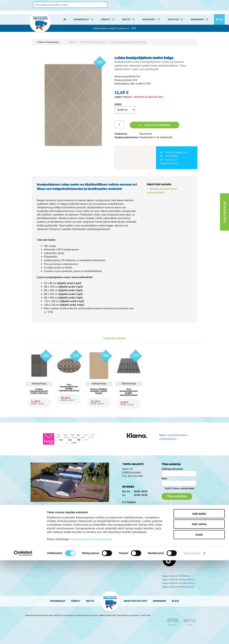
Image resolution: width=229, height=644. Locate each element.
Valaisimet (149, 20)
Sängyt (106, 20)
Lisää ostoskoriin (154, 125)
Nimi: (165, 478)
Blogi (219, 20)
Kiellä (199, 618)
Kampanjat (197, 20)
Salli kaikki (199, 597)
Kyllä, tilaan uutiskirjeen (180, 488)
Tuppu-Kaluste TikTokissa (176, 576)
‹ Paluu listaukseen (48, 42)
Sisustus (173, 20)
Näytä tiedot (192, 637)
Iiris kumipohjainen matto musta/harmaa (129, 392)
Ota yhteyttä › (172, 520)
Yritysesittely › (170, 511)
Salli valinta (199, 608)
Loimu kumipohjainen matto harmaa (39, 391)
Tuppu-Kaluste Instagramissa (178, 579)
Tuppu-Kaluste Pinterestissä (178, 587)
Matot (126, 20)
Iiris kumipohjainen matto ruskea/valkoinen (69, 387)
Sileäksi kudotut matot (92, 42)
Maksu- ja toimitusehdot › (174, 435)
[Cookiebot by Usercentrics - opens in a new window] (23, 637)
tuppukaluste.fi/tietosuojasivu (91, 623)
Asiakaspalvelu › (168, 439)
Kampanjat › (168, 507)
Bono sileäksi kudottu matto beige (99, 391)
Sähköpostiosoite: (172, 469)
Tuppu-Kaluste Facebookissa (178, 583)
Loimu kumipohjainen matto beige (128, 42)
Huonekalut (81, 20)
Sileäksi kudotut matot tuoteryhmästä (162, 190)
